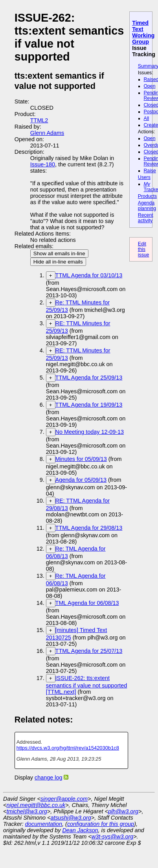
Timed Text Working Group (143, 32)
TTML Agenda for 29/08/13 (89, 528)
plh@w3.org (123, 811)
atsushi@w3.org (71, 818)
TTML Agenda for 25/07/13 (89, 651)
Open (150, 86)
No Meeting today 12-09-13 (90, 432)
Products (147, 196)
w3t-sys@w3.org (113, 837)
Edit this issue (144, 249)
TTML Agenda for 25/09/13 (89, 378)
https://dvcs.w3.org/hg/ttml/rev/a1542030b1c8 (68, 748)
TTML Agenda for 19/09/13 (89, 405)
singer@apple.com (64, 799)
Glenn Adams (47, 133)
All (147, 118)
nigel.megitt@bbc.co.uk (36, 805)
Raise (150, 171)
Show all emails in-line (59, 253)
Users (144, 177)
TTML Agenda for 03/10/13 (89, 275)
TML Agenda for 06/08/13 (87, 603)
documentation (44, 824)
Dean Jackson (80, 830)
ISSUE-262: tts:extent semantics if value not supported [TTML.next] (86, 685)
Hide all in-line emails (58, 262)
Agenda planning (147, 206)
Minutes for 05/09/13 (81, 459)
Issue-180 (43, 164)
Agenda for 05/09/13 (81, 480)
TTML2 (39, 120)
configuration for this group (101, 824)
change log (48, 778)
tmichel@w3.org (27, 811)
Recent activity (146, 218)
